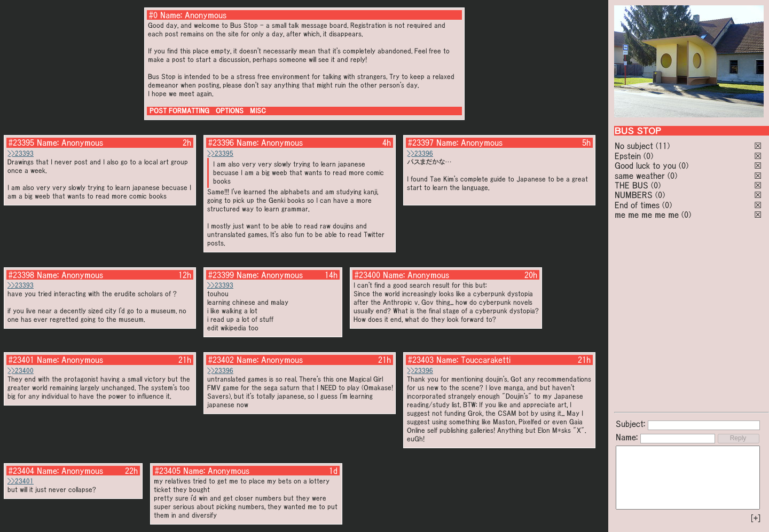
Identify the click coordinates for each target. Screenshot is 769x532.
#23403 (421, 360)
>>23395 (220, 153)
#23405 (168, 471)
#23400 (367, 275)
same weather (640, 176)
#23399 (221, 275)
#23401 (21, 360)
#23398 (21, 275)
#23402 (221, 360)
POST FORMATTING (179, 111)
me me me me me (647, 215)
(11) (663, 146)
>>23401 (21, 481)
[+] (756, 518)
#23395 (21, 142)
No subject (635, 146)
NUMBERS (634, 195)
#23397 (421, 142)
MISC (258, 111)
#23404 (21, 471)
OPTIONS (230, 111)
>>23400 (21, 371)
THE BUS (631, 185)
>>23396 (420, 153)
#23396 (221, 142)
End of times (637, 205)
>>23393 (21, 153)
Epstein (628, 156)
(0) (648, 156)
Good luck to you (645, 165)
